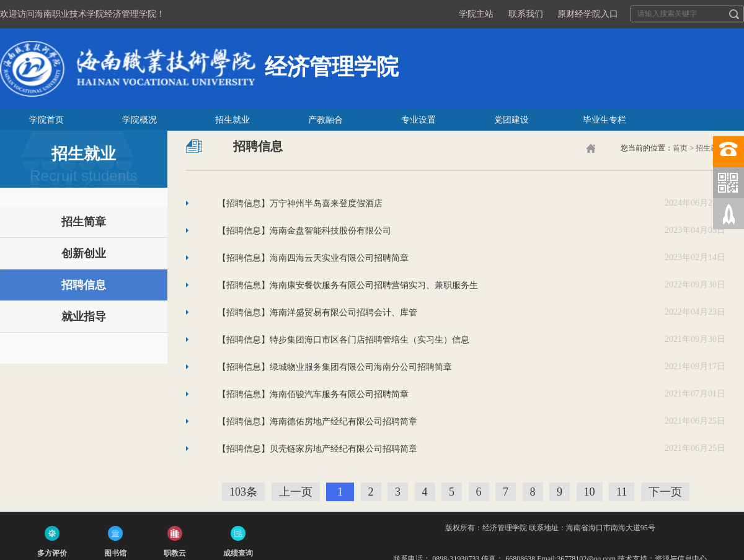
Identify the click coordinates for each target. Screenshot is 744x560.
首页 (680, 148)
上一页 (296, 492)
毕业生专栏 (604, 120)
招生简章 (84, 222)
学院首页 (46, 120)
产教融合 (325, 120)
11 (622, 492)
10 (590, 492)
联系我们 (526, 14)
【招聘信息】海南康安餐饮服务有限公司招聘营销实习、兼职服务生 (348, 285)
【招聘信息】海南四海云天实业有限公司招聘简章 (313, 257)
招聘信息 (84, 285)
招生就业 (232, 120)
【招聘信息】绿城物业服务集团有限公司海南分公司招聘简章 (335, 366)
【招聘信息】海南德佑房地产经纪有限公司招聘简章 (317, 421)
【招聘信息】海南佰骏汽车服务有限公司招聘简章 (313, 394)
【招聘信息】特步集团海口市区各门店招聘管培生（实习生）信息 (343, 339)
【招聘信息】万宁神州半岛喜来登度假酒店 (300, 203)
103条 (243, 492)
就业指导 (84, 317)
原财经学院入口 (588, 14)
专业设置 (418, 120)
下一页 (665, 492)
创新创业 (84, 253)
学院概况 (139, 120)
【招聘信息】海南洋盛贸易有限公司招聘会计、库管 (317, 312)
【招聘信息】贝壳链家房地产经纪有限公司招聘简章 (317, 448)
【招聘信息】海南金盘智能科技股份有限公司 (304, 230)
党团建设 (511, 120)
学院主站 (476, 14)
